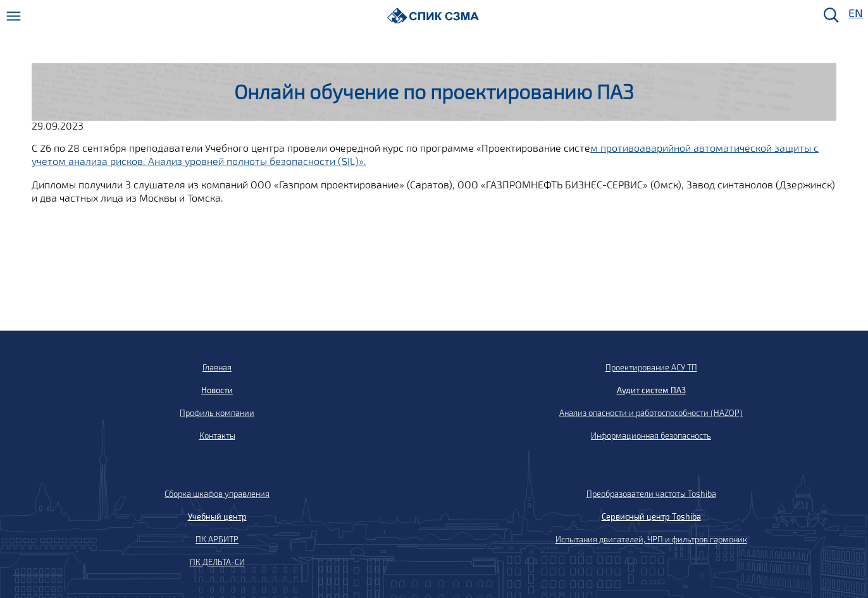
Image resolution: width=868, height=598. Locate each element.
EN (855, 14)
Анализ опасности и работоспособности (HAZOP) (651, 413)
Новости (217, 390)
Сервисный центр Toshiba (651, 516)
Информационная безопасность (651, 436)
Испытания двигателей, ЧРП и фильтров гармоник (651, 539)
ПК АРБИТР (217, 539)
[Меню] (14, 16)
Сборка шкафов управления (217, 494)
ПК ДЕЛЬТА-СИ (217, 562)
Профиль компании (217, 413)
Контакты (217, 436)
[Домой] (433, 15)
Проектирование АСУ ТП (651, 367)
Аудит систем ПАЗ (651, 390)
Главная (217, 367)
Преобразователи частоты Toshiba (651, 494)
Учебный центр (217, 516)
